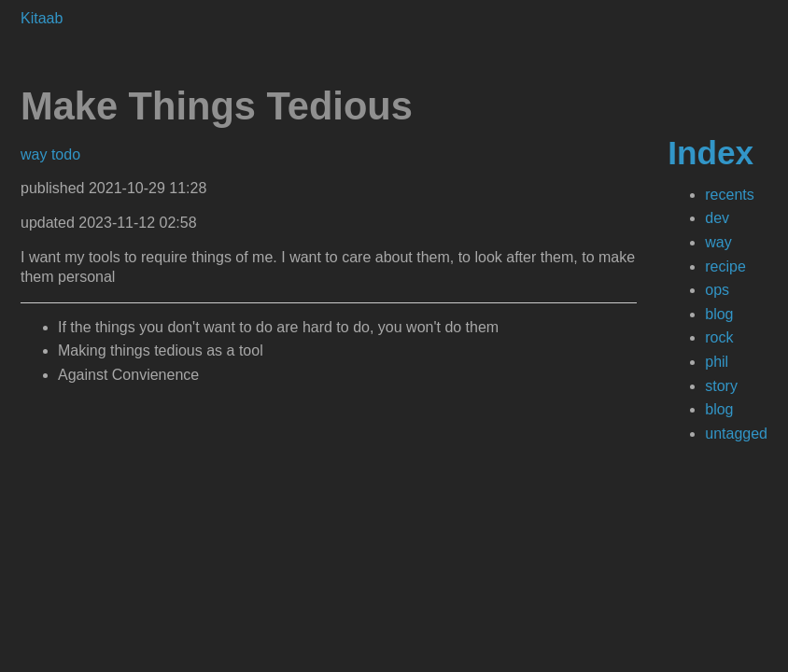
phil (717, 362)
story (721, 386)
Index (711, 153)
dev (717, 218)
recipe (725, 266)
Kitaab (42, 18)
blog (719, 314)
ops (717, 290)
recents (729, 195)
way (718, 242)
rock (719, 337)
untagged (736, 434)
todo (66, 154)
